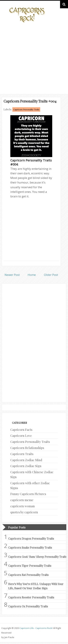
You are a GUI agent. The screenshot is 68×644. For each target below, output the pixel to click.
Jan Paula (9, 637)
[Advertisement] (34, 58)
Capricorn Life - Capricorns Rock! (36, 628)
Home (32, 275)
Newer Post (12, 275)
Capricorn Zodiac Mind (26, 460)
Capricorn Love (21, 436)
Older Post (51, 275)
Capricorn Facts (21, 430)
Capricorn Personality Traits (26, 109)
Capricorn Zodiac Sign (26, 466)
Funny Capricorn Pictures (28, 494)
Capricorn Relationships (27, 448)
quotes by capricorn (24, 512)
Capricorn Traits (22, 454)
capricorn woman (23, 506)
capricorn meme (22, 500)
